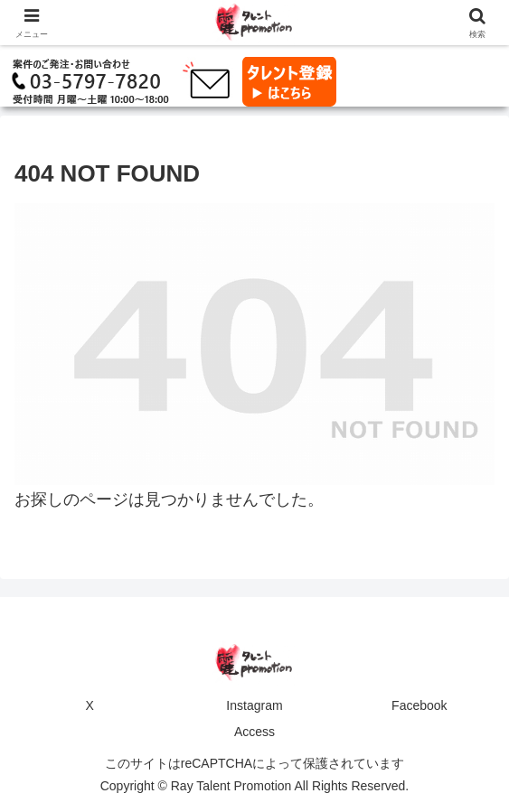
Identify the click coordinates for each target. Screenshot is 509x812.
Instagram (254, 705)
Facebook (419, 705)
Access (254, 732)
